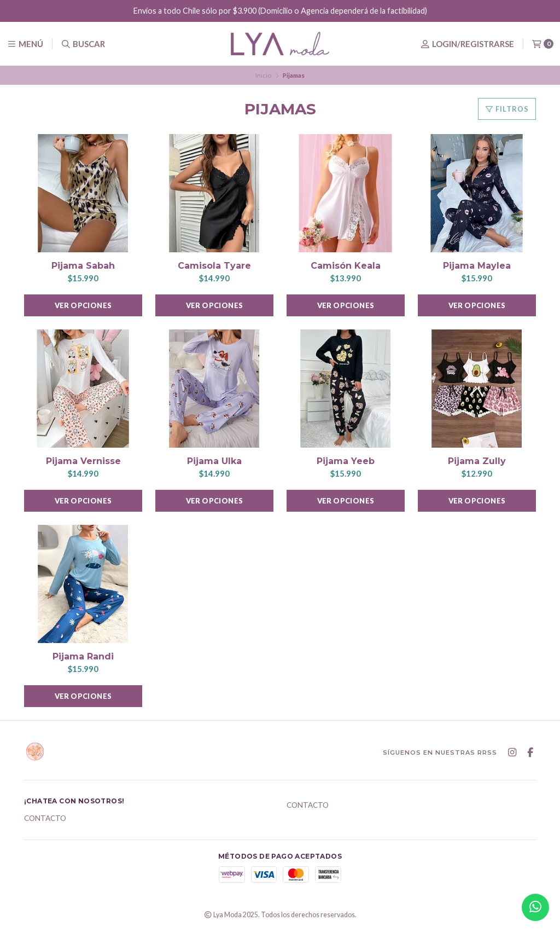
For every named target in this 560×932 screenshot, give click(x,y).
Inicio (263, 75)
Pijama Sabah (83, 266)
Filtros (507, 109)
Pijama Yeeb (346, 461)
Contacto (45, 819)
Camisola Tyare (214, 266)
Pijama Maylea (477, 266)
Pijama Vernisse (83, 461)
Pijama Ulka (214, 461)
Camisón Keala (346, 266)
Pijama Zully (477, 461)
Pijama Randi (83, 656)
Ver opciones (83, 305)
